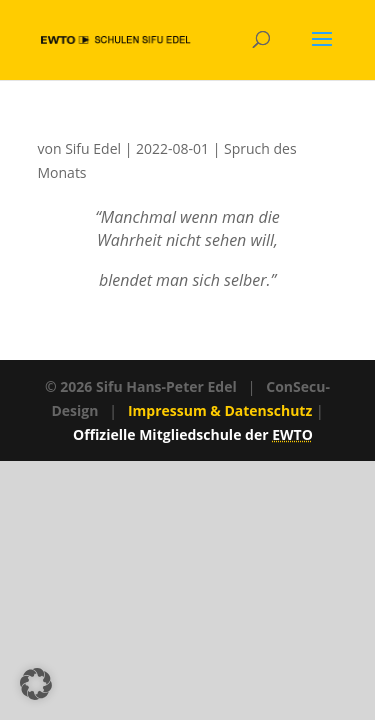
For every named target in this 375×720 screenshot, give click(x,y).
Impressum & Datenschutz (220, 410)
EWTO (292, 434)
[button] (36, 684)
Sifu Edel (93, 148)
